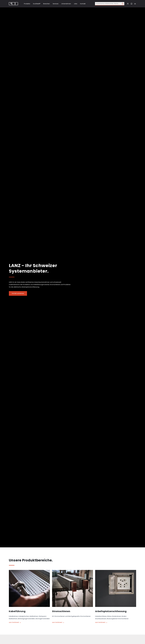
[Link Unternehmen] (66, 4)
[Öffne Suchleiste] (110, 4)
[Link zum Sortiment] (29, 622)
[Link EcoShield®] (37, 4)
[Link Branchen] (47, 4)
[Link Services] (56, 4)
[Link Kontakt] (83, 4)
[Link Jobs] (76, 4)
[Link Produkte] (27, 4)
